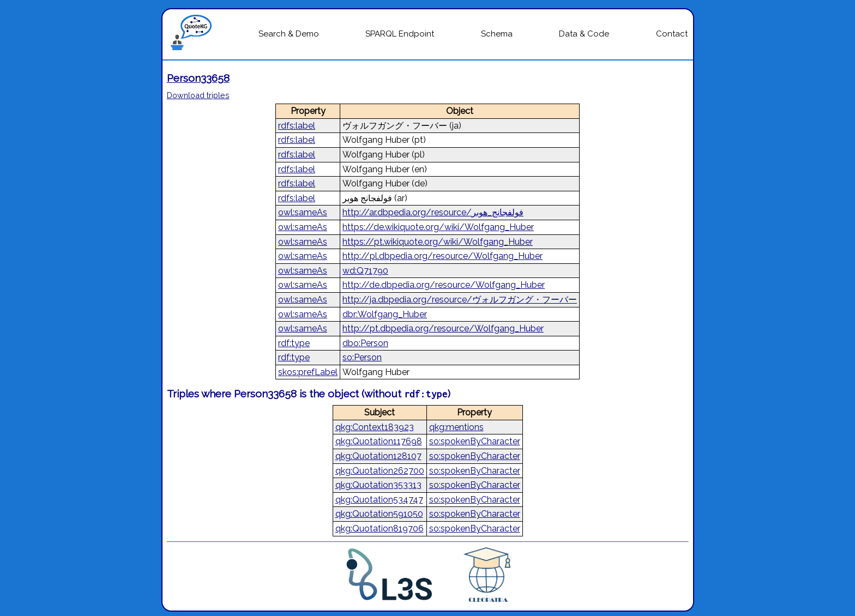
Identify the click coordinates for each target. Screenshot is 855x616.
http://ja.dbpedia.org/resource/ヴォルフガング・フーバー (460, 300)
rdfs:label (297, 126)
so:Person (362, 357)
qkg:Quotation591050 (379, 514)
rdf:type (294, 343)
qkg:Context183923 (375, 427)
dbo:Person (365, 343)
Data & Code (584, 34)
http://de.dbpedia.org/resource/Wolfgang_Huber (444, 285)
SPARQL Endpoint (400, 34)
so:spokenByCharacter (475, 441)
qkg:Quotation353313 (378, 485)
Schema (497, 34)
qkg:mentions (456, 427)
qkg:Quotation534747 (379, 500)
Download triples (198, 95)
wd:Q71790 (365, 271)
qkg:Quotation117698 (379, 441)
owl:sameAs (303, 212)
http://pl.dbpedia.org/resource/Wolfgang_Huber (442, 256)
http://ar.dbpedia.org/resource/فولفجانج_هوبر (433, 212)
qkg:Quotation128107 (378, 456)
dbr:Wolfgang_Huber (385, 314)
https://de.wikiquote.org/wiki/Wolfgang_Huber (438, 227)
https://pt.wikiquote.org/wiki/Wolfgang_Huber (438, 242)
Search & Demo (289, 34)
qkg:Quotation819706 (380, 529)
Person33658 (198, 78)
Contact (672, 34)
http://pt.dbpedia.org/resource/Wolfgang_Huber (443, 328)
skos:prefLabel (308, 372)
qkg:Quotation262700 (380, 471)
